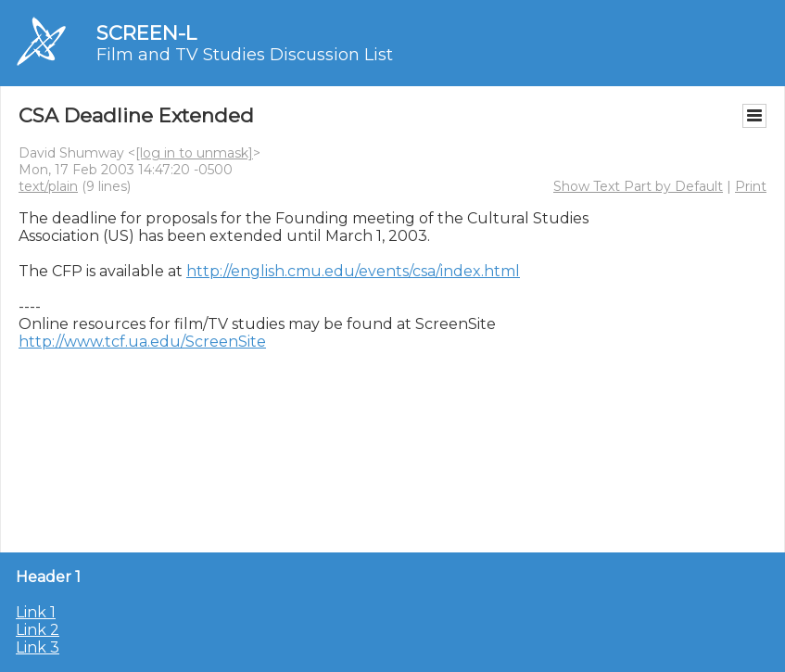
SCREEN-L (146, 33)
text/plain (48, 186)
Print (751, 186)
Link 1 (36, 612)
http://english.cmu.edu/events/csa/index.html (353, 271)
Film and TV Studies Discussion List (245, 55)
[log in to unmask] (194, 153)
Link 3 (38, 647)
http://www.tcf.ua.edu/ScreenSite (142, 342)
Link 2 (38, 630)
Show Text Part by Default (638, 186)
